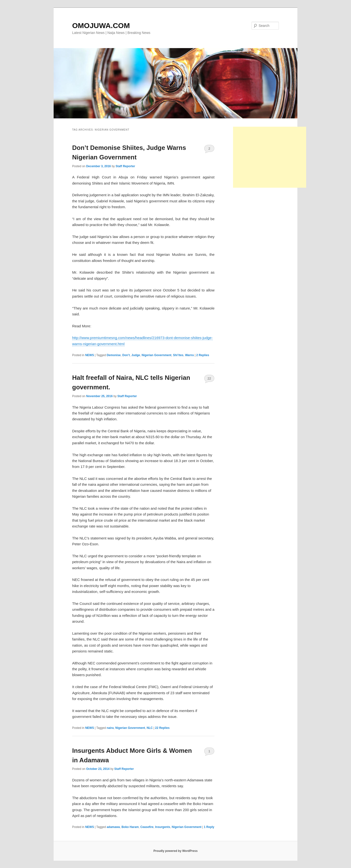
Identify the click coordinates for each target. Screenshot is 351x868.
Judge (136, 355)
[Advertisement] (270, 157)
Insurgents (162, 827)
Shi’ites (178, 355)
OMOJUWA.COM (101, 26)
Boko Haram (130, 827)
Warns (189, 355)
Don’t (126, 355)
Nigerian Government (156, 355)
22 (209, 378)
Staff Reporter (125, 166)
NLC (150, 728)
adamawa (113, 827)
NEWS (89, 355)
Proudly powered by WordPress (175, 851)
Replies (203, 355)
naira (110, 728)
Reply (209, 827)
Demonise (114, 355)
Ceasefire (147, 827)
